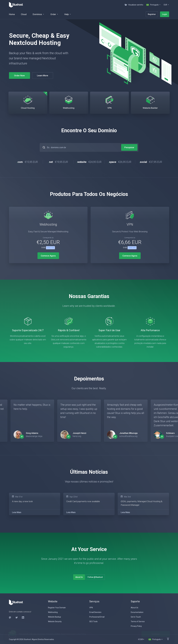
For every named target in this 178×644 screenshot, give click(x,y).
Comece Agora (48, 256)
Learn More (43, 75)
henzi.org (77, 436)
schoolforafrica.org (128, 436)
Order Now (19, 75)
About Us (79, 577)
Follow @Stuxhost (95, 577)
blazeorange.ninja (34, 436)
